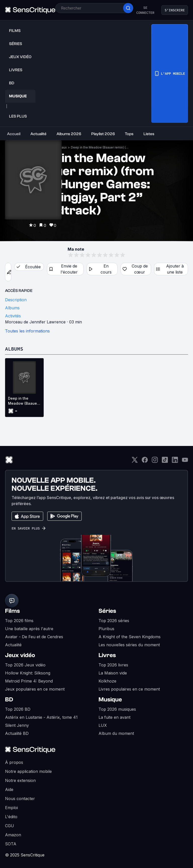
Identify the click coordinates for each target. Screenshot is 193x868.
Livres (107, 655)
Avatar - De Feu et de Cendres (34, 637)
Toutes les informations (27, 331)
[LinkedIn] (175, 461)
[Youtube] (185, 461)
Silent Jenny (17, 725)
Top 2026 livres (113, 665)
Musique (110, 700)
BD (9, 700)
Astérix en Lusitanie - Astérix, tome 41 (41, 717)
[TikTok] (165, 461)
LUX (103, 725)
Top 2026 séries (114, 621)
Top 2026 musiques (117, 709)
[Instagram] (155, 461)
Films (12, 611)
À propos (14, 762)
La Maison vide (113, 673)
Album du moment (116, 733)
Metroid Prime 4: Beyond (29, 681)
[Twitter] (135, 461)
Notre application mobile (28, 771)
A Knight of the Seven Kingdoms (130, 637)
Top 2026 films (19, 621)
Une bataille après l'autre (29, 629)
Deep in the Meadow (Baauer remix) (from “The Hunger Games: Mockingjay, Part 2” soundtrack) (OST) (23, 401)
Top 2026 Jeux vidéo (25, 665)
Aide (9, 789)
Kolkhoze (107, 681)
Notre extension (20, 780)
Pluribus (106, 629)
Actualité (13, 645)
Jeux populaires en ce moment (35, 689)
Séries (107, 611)
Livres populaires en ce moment (129, 689)
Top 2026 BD (18, 709)
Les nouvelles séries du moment (129, 645)
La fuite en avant (114, 717)
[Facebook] (145, 461)
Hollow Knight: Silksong (28, 673)
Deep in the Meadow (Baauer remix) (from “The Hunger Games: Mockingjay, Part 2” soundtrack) (100, 147)
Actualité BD (17, 733)
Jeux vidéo (20, 655)
